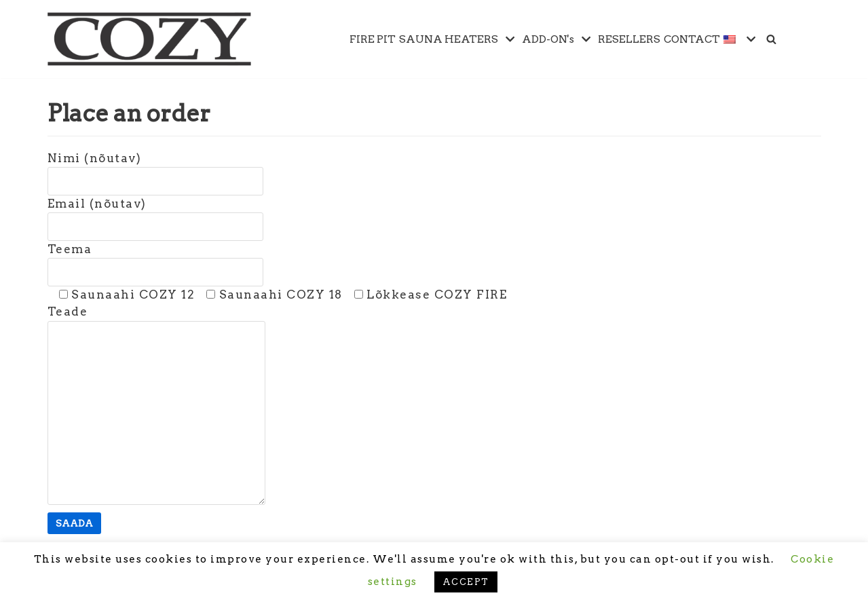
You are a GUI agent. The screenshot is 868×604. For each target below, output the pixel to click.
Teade (156, 406)
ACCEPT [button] (466, 582)
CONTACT (692, 39)
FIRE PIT (373, 39)
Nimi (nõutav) (155, 169)
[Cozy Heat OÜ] (149, 39)
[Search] (771, 39)
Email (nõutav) (155, 215)
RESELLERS (629, 39)
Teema (155, 260)
